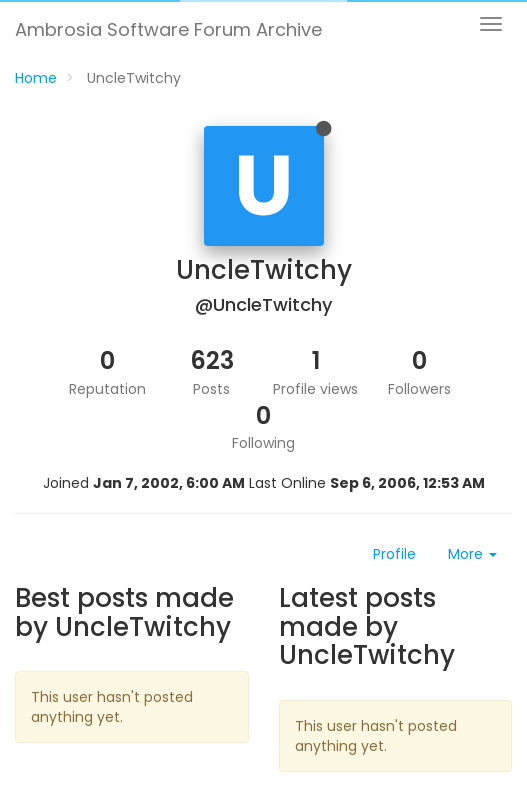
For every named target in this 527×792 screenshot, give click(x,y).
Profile (394, 554)
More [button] (472, 554)
